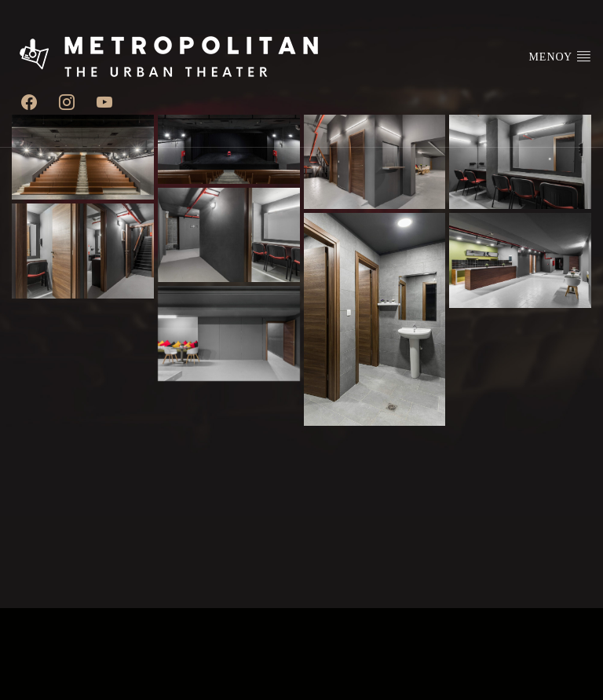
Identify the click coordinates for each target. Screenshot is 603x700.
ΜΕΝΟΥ (560, 56)
